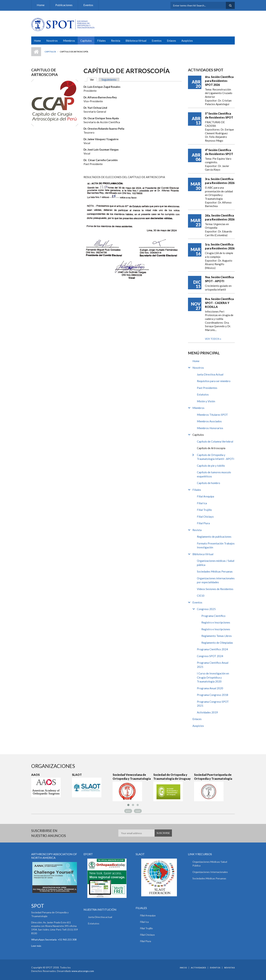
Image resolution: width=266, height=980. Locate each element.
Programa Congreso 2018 (213, 695)
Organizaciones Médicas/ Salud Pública (210, 864)
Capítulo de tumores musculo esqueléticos (214, 474)
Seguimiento (109, 80)
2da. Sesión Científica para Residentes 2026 (220, 217)
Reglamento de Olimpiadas (217, 643)
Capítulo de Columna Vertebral (215, 441)
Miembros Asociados (209, 421)
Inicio (36, 52)
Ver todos (212, 339)
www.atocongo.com (83, 971)
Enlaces (171, 41)
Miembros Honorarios (210, 428)
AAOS (35, 775)
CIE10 (201, 596)
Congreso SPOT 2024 (210, 656)
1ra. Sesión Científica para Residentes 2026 (220, 246)
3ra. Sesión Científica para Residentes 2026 (220, 181)
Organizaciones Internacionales (210, 872)
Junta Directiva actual (100, 917)
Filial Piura (203, 523)
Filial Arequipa (205, 496)
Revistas (229, 968)
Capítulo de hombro (209, 483)
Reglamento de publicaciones (214, 537)
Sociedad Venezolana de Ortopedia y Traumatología (132, 777)
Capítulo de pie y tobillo (211, 466)
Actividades (198, 968)
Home (41, 5)
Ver (93, 80)
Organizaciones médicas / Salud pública (216, 563)
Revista (116, 41)
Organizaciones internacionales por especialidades (216, 580)
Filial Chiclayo (205, 517)
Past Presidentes (207, 388)
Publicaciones (64, 5)
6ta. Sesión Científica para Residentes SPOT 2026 (219, 81)
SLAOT (77, 775)
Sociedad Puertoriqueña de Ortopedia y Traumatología (213, 777)
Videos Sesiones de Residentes (215, 589)
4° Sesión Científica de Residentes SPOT (219, 152)
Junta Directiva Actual (210, 374)
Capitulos (86, 41)
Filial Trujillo (204, 510)
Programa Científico (213, 616)
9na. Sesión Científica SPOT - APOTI (219, 279)
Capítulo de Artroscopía (211, 448)
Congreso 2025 (206, 609)
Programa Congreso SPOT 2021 (213, 704)
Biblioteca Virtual (136, 41)
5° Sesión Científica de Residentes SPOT (219, 115)
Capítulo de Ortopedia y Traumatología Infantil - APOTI (216, 457)
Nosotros (52, 41)
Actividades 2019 (207, 712)
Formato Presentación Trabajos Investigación (216, 545)
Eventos (88, 5)
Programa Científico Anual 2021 (213, 665)
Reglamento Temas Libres (217, 636)
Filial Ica (202, 503)
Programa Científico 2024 (212, 649)
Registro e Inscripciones (216, 622)
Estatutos (203, 394)
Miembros (69, 41)
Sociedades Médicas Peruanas (215, 571)
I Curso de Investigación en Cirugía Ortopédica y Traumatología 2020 (213, 677)
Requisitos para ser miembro (214, 381)
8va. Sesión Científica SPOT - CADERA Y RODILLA (219, 303)
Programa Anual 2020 (210, 688)
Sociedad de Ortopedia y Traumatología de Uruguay (172, 777)
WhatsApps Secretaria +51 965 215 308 (54, 940)
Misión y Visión (206, 401)
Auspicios (187, 41)
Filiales (101, 41)
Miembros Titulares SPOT (212, 415)
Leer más (36, 946)
